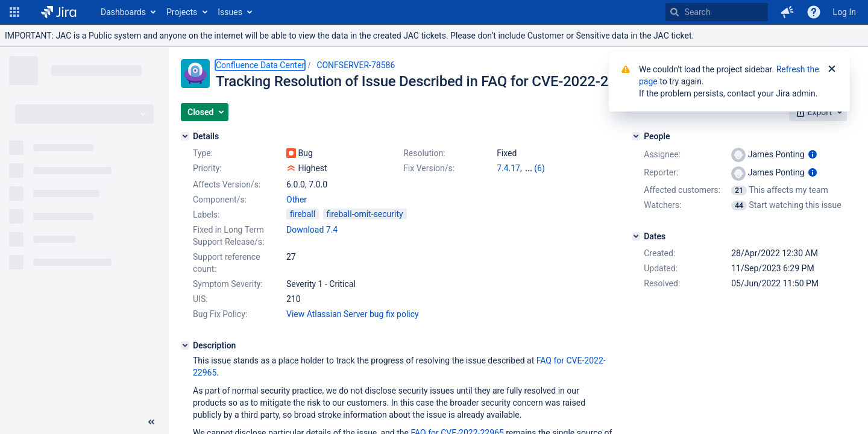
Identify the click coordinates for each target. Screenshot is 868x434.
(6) (539, 168)
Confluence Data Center (260, 65)
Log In (844, 12)
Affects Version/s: (227, 184)
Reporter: (661, 172)
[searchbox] (717, 12)
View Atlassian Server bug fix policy (353, 314)
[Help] (814, 12)
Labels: (206, 215)
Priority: (207, 168)
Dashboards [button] (123, 12)
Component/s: (220, 200)
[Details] (185, 136)
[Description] (185, 345)
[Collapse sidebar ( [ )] (151, 422)
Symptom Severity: (228, 284)
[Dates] (636, 236)
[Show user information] (813, 154)
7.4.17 (508, 168)
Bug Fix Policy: (220, 314)
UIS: (200, 299)
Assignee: (662, 154)
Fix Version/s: (429, 168)
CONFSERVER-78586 (356, 65)
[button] (14, 12)
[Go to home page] (59, 12)
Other (297, 200)
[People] (636, 136)
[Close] (832, 69)
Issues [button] (230, 12)
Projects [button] (182, 12)
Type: (203, 153)
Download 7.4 (312, 230)
